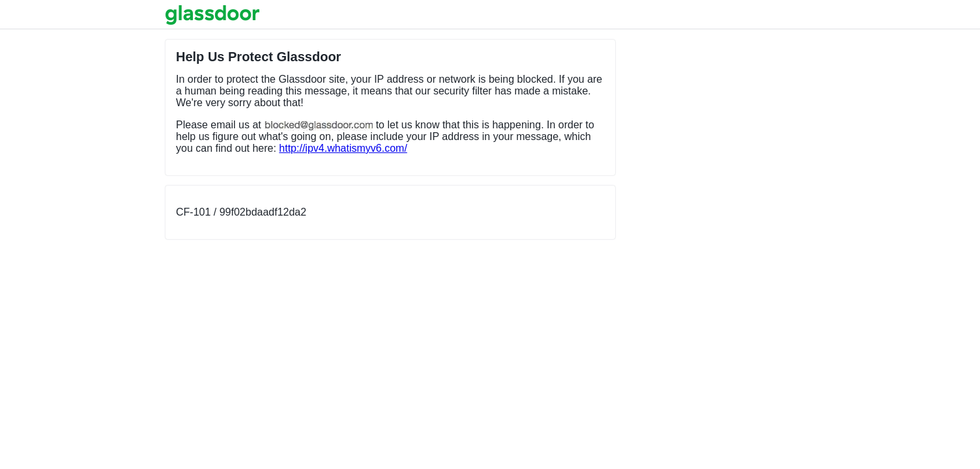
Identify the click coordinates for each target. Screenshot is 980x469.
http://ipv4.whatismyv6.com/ (343, 148)
